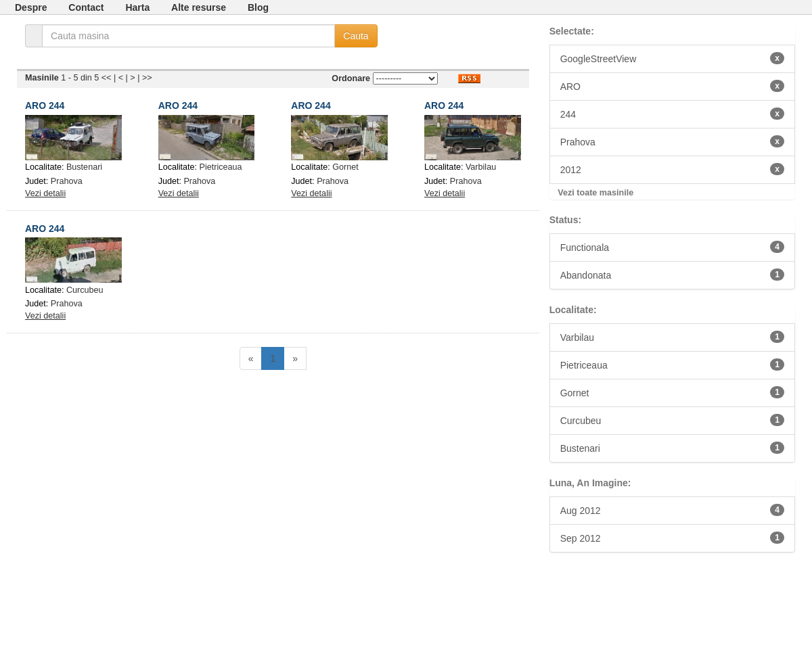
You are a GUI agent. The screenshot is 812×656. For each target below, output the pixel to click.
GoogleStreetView (672, 58)
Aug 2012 (672, 510)
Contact (86, 7)
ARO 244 (45, 106)
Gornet (345, 167)
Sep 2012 (672, 538)
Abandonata (672, 275)
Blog (258, 7)
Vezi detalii (45, 193)
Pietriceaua (221, 167)
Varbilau (481, 167)
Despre (31, 7)
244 (672, 114)
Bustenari (84, 167)
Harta (137, 7)
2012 (672, 169)
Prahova (67, 181)
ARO (672, 86)
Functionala (672, 247)
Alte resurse (199, 7)
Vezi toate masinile (595, 193)
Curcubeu (85, 290)
